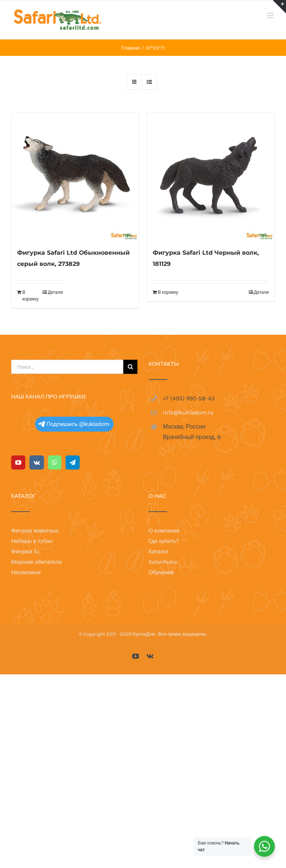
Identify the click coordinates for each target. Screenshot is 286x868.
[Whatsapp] (55, 462)
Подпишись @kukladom (74, 424)
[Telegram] (73, 462)
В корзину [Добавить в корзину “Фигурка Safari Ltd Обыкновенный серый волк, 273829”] (30, 296)
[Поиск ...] (67, 367)
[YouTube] (18, 462)
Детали (55, 292)
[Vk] (37, 462)
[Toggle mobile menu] (271, 15)
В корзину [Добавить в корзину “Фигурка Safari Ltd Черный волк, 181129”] (168, 292)
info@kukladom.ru (188, 412)
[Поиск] (130, 367)
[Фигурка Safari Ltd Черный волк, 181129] (211, 176)
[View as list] (149, 82)
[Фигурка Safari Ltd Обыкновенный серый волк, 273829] (75, 176)
